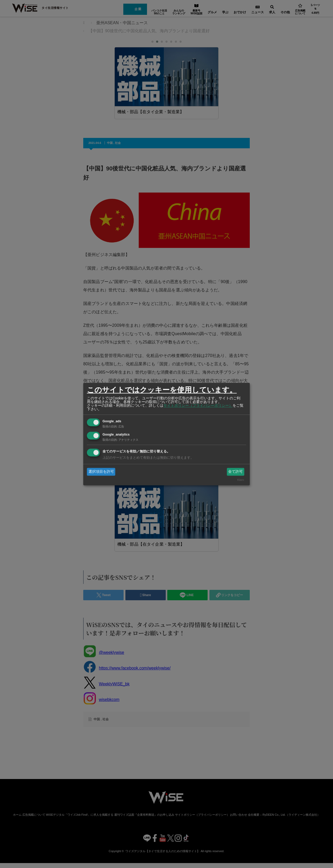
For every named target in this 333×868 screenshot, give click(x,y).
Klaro (241, 480)
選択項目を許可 (101, 471)
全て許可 (235, 471)
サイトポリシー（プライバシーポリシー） (198, 405)
